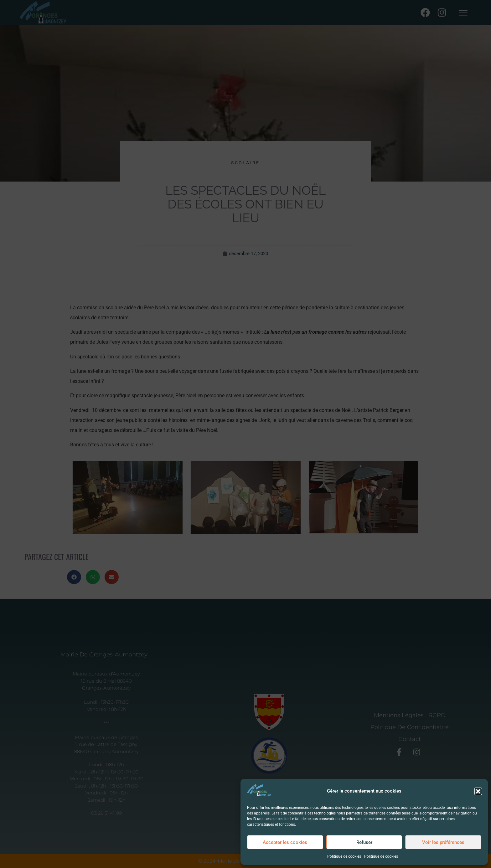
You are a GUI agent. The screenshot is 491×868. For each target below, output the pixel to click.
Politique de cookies (344, 856)
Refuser (364, 842)
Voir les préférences (443, 842)
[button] (478, 791)
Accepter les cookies (285, 842)
